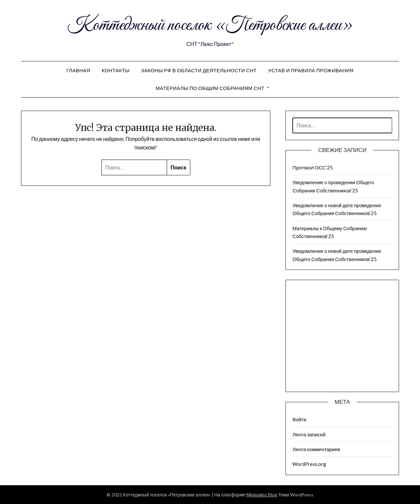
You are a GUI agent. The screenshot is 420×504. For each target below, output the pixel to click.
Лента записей (309, 434)
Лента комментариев (316, 449)
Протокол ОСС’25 (313, 167)
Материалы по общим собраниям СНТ (210, 88)
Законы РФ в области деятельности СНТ (199, 70)
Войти (299, 419)
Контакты (116, 70)
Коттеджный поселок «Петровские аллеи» (210, 26)
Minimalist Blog (262, 495)
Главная (78, 70)
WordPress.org (309, 464)
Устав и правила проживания (311, 70)
